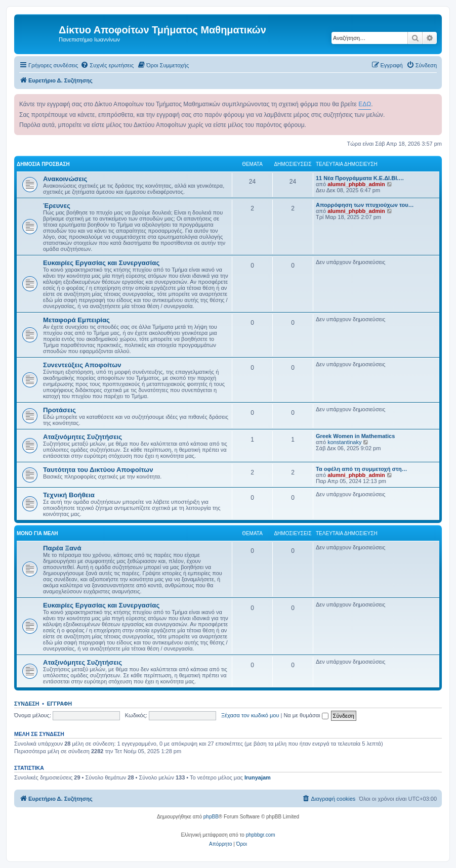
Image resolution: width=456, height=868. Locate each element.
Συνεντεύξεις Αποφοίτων (82, 365)
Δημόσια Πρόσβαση (43, 164)
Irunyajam (258, 777)
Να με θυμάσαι (306, 715)
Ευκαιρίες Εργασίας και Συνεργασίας (101, 263)
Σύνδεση (27, 704)
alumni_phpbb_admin (356, 184)
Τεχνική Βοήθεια (69, 495)
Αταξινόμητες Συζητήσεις (82, 437)
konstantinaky (344, 442)
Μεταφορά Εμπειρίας (76, 320)
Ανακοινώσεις (65, 179)
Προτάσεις (59, 410)
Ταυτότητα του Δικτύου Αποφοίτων (98, 470)
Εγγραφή (59, 704)
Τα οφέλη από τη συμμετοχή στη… (362, 469)
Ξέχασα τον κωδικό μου (250, 715)
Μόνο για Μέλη (37, 533)
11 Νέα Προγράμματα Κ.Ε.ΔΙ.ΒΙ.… (360, 178)
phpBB (211, 817)
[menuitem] (107, 65)
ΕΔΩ (365, 104)
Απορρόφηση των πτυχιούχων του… (365, 205)
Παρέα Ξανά (62, 548)
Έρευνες (57, 206)
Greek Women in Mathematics (355, 436)
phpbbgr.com (261, 835)
